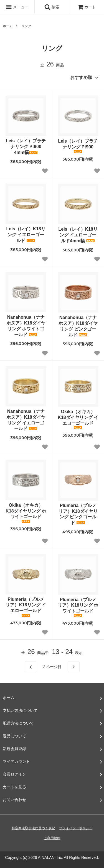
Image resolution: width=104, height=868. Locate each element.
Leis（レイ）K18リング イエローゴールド (26, 235)
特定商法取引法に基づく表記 (33, 828)
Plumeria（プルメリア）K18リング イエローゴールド (26, 607)
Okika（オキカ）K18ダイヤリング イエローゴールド (78, 419)
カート (87, 7)
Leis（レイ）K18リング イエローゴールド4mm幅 (78, 235)
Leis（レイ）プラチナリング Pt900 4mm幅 (26, 147)
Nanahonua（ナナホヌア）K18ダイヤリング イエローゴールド (26, 420)
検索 (52, 7)
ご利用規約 (52, 838)
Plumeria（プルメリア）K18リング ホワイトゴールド (78, 607)
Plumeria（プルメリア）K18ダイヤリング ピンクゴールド (78, 514)
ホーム (8, 26)
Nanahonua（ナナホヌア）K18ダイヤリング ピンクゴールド (78, 326)
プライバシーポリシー (76, 828)
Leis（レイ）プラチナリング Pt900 (78, 146)
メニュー (17, 7)
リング (26, 26)
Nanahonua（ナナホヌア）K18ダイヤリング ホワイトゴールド (26, 326)
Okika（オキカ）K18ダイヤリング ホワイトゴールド (26, 513)
